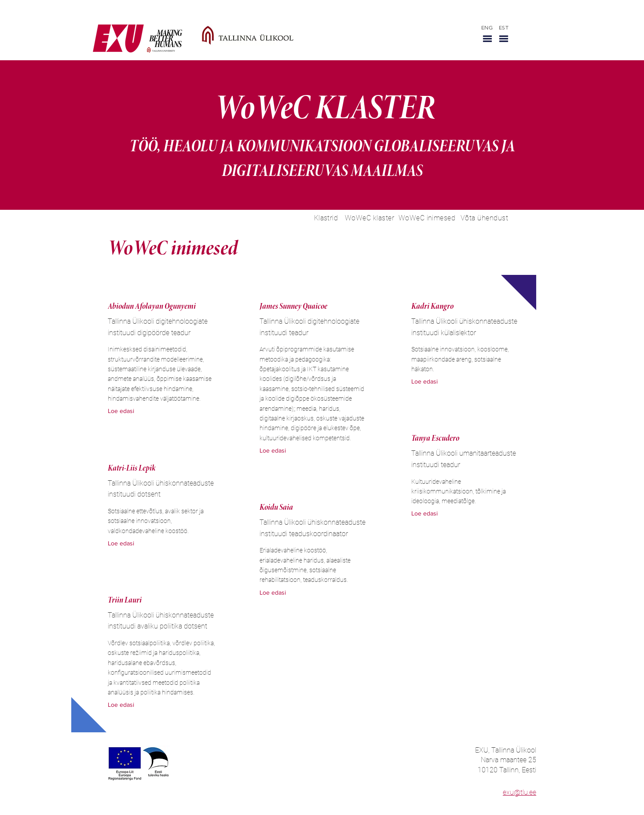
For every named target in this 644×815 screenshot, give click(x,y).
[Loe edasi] (125, 411)
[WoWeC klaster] (370, 218)
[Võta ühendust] (484, 218)
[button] (487, 39)
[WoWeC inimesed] (427, 218)
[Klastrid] (326, 218)
